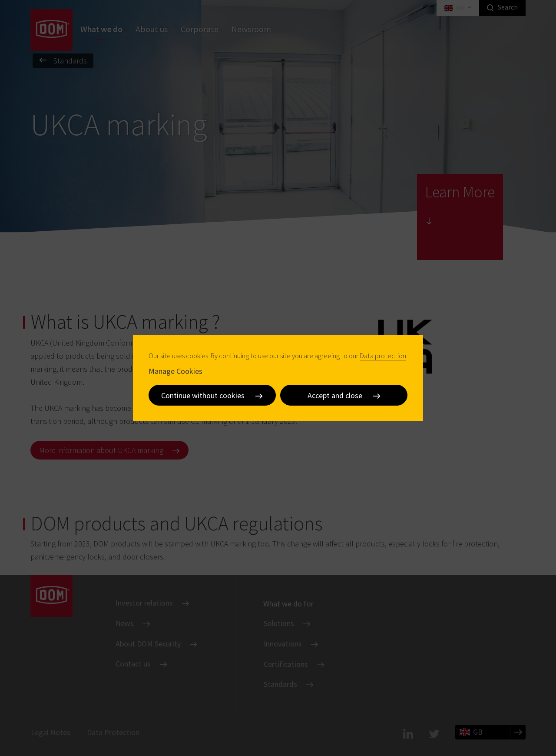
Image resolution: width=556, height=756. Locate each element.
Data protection (383, 356)
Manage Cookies (175, 371)
